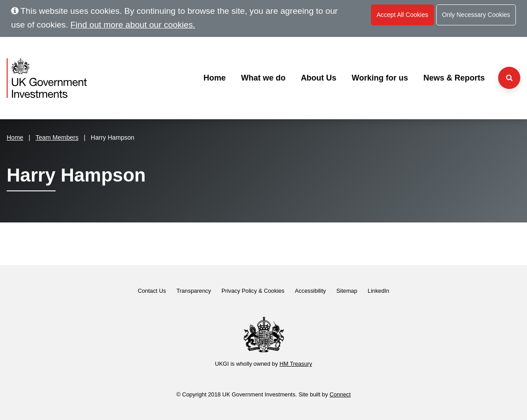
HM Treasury (296, 364)
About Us (318, 78)
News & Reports (454, 78)
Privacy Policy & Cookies (253, 291)
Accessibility (310, 291)
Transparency (194, 291)
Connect (340, 394)
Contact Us (152, 291)
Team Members (57, 137)
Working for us (380, 78)
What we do (263, 78)
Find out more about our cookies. (133, 25)
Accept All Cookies (402, 15)
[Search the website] (509, 78)
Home (214, 78)
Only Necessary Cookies (476, 15)
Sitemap (347, 291)
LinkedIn (378, 291)
